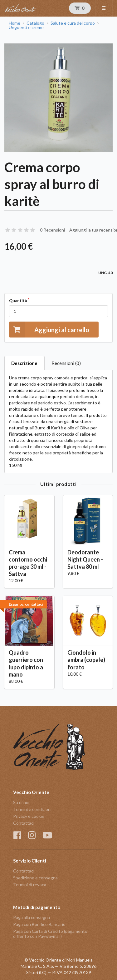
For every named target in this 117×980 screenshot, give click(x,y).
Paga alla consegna (32, 917)
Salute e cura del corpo (73, 23)
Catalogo (35, 23)
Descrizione (24, 363)
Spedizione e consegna (35, 878)
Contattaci (24, 823)
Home (15, 23)
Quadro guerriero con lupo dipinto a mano (26, 663)
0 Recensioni (52, 230)
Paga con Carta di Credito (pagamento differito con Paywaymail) (50, 934)
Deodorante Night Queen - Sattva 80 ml (85, 559)
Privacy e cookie (29, 816)
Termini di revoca (30, 885)
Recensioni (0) (66, 363)
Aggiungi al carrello (49, 330)
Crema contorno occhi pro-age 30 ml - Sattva (28, 563)
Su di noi (21, 802)
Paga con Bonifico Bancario (39, 924)
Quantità (18, 301)
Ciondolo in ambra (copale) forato (86, 660)
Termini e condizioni (32, 809)
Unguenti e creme (26, 27)
